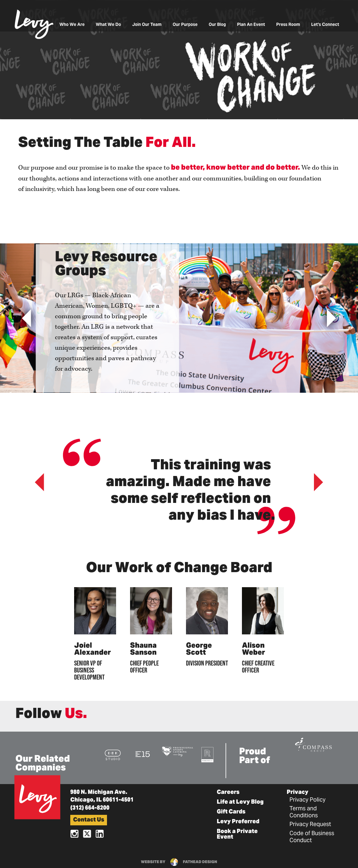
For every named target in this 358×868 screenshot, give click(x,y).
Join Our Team (147, 25)
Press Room (288, 25)
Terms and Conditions (304, 812)
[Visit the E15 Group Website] (143, 754)
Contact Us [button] (89, 820)
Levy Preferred (238, 822)
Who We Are (72, 25)
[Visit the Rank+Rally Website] (207, 754)
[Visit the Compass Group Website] (313, 744)
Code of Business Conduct (312, 837)
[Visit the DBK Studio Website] (113, 755)
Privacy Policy (307, 800)
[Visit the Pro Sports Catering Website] (177, 751)
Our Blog (217, 25)
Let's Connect (325, 25)
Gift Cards (231, 812)
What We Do (108, 25)
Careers (228, 792)
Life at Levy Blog (240, 802)
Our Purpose (185, 25)
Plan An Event (251, 25)
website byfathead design (179, 862)
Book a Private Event (237, 834)
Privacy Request (310, 825)
